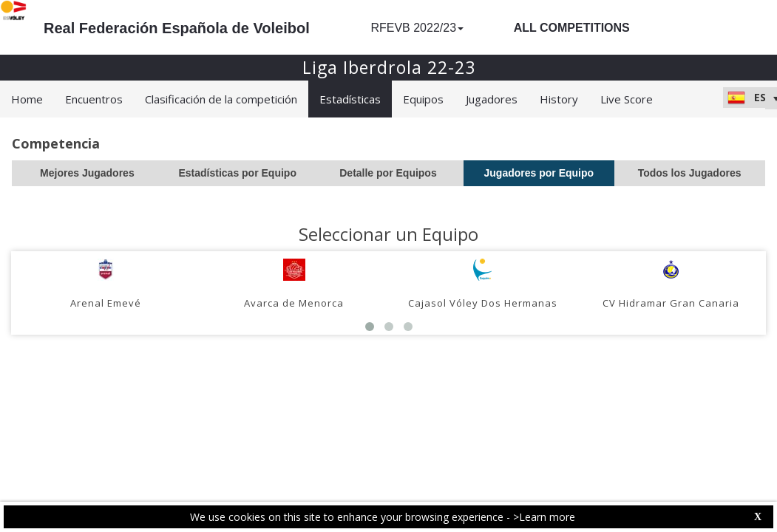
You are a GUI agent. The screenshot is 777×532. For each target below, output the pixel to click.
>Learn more (544, 517)
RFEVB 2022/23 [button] (417, 28)
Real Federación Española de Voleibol (177, 28)
